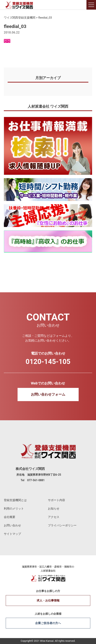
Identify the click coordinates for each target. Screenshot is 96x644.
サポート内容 (56, 500)
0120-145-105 (48, 362)
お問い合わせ (12, 525)
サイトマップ (12, 534)
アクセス (54, 517)
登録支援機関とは (15, 500)
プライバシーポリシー (62, 525)
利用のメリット (14, 509)
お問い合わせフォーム (48, 394)
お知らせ (54, 509)
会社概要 (10, 517)
